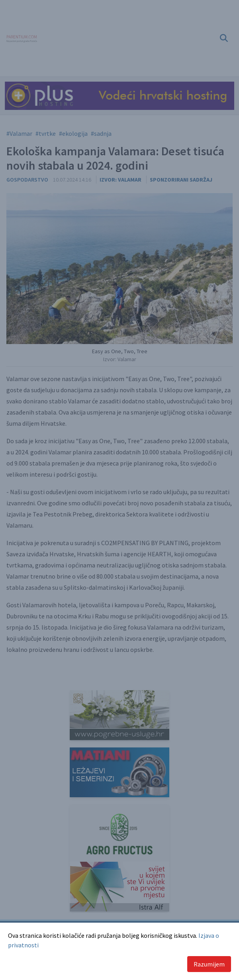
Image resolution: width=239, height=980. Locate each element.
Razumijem (209, 964)
